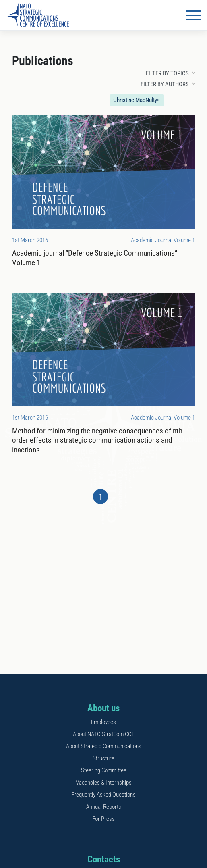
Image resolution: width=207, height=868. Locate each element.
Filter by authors (165, 84)
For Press (103, 819)
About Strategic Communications (104, 746)
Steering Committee (104, 770)
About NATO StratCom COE (104, 734)
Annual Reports (104, 807)
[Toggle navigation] (194, 15)
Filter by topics (167, 73)
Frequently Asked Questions (103, 795)
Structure (103, 758)
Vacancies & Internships (104, 783)
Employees (103, 722)
